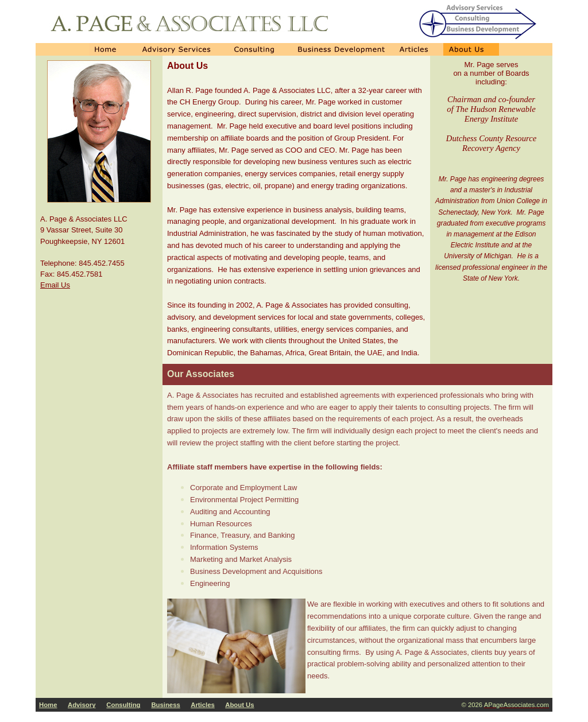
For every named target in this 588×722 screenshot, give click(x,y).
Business (165, 705)
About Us (239, 705)
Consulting (123, 705)
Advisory (82, 705)
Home (48, 705)
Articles (203, 705)
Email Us (55, 285)
